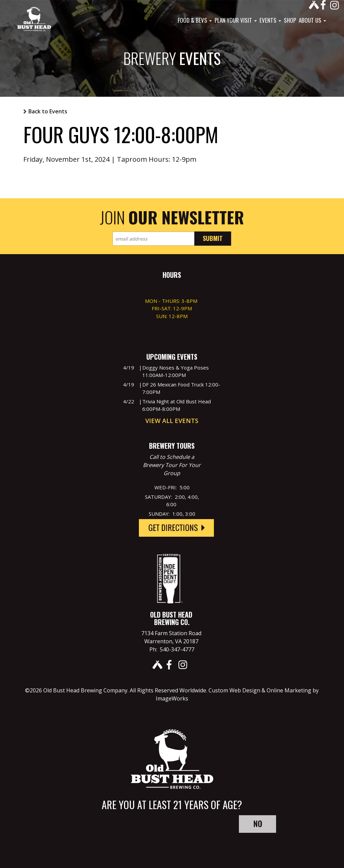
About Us (312, 20)
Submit (213, 238)
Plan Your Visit (236, 20)
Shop (290, 20)
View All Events (172, 421)
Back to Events (48, 111)
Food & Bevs (195, 20)
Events (270, 20)
